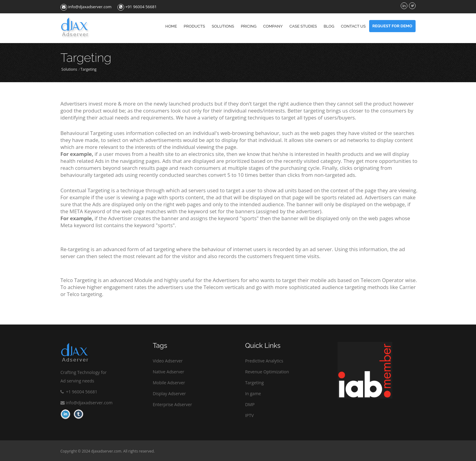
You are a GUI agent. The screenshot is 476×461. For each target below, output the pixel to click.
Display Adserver (169, 394)
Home (171, 26)
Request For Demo (392, 26)
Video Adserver (168, 361)
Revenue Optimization (267, 372)
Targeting (254, 383)
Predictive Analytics (264, 361)
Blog (329, 26)
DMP (250, 404)
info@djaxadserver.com (86, 7)
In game (253, 394)
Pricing (249, 26)
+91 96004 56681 (137, 7)
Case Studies (303, 26)
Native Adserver (168, 372)
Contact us (353, 26)
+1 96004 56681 (79, 392)
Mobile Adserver (169, 383)
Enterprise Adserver (172, 404)
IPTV (249, 415)
